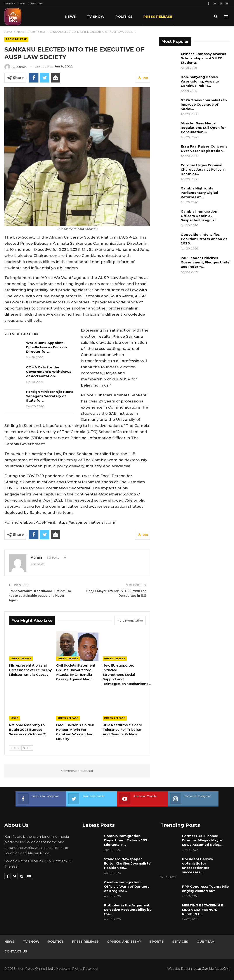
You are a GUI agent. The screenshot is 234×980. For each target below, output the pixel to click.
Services (10, 3)
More (189, 16)
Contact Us (35, 3)
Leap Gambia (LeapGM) (211, 969)
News (70, 16)
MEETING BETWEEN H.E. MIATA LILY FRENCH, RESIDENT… (203, 910)
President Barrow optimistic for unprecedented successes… (198, 866)
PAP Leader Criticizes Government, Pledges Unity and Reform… (205, 262)
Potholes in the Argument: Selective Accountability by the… (128, 910)
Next (27, 748)
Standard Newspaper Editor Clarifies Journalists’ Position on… (128, 863)
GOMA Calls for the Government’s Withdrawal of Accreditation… (49, 372)
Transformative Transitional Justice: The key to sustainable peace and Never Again (40, 596)
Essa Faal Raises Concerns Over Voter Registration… (204, 149)
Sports (157, 942)
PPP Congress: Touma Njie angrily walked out (205, 889)
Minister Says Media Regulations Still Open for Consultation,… (203, 128)
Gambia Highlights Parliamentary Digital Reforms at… (199, 193)
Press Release (158, 16)
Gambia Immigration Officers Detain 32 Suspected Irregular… (200, 216)
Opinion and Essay (124, 942)
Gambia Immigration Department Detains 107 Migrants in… (126, 840)
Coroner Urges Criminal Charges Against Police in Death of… (203, 169)
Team (22, 3)
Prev (15, 748)
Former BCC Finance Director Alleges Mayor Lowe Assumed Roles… (202, 840)
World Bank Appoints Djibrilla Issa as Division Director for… (46, 347)
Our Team (206, 942)
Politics (124, 16)
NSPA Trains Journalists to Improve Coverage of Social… (204, 104)
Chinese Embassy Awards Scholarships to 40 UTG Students (203, 58)
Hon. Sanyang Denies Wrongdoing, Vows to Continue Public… (200, 81)
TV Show (96, 16)
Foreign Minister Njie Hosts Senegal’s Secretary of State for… (50, 396)
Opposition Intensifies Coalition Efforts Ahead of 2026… (204, 239)
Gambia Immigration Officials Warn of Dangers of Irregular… (127, 886)
